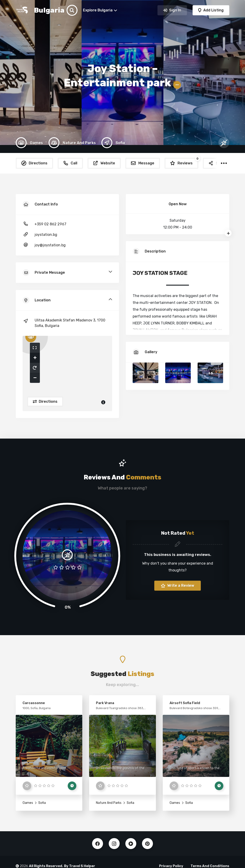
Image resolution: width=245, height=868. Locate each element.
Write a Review (180, 586)
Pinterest (147, 844)
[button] (35, 348)
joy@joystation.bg (50, 245)
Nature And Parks (109, 803)
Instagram (114, 844)
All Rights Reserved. (46, 866)
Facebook (98, 844)
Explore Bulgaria (98, 10)
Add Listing (213, 10)
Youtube (131, 844)
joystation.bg (46, 235)
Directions (48, 401)
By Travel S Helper (80, 866)
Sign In (175, 10)
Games (28, 803)
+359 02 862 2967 (50, 224)
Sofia (42, 803)
